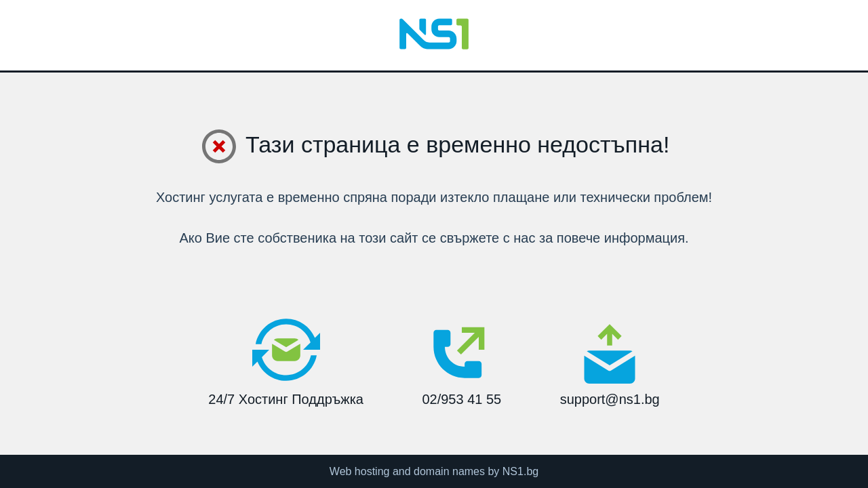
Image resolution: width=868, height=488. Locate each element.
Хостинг (181, 197)
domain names (449, 471)
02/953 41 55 (461, 361)
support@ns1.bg (610, 365)
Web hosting (360, 471)
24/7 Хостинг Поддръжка (286, 361)
